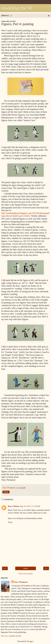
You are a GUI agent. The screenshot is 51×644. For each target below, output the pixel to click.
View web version (26, 574)
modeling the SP (17, 8)
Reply (10, 522)
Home (25, 568)
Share (6, 492)
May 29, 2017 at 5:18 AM (30, 506)
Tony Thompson (21, 582)
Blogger (30, 641)
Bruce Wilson (14, 506)
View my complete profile (11, 636)
